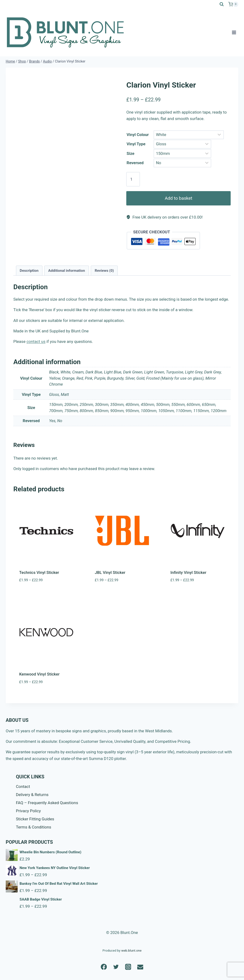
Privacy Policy (28, 811)
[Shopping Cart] (233, 4)
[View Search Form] (222, 4)
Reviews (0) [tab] (104, 271)
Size (130, 153)
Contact (23, 786)
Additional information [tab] (66, 271)
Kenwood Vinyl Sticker (39, 674)
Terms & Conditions (34, 827)
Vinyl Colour (138, 135)
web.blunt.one (131, 950)
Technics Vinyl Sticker (39, 572)
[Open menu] (234, 32)
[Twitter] (116, 967)
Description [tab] (29, 271)
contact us (36, 341)
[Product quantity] (133, 179)
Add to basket (178, 198)
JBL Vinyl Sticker (110, 572)
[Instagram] (128, 967)
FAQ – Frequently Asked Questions (47, 803)
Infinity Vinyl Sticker (188, 572)
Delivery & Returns (32, 795)
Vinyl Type (136, 144)
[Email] (140, 967)
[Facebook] (104, 967)
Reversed (135, 163)
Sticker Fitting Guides (35, 819)
